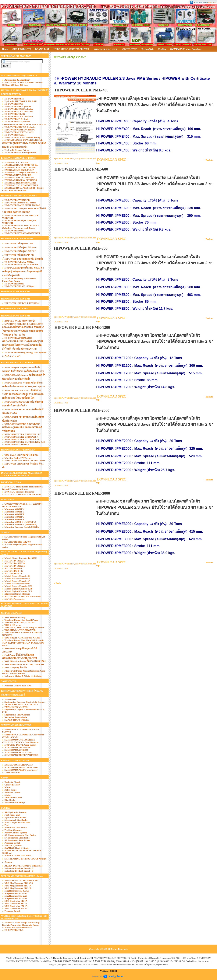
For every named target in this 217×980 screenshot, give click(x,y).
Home (5, 49)
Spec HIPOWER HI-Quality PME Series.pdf (75, 158)
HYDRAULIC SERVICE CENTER (71, 49)
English (162, 49)
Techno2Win (148, 49)
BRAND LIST (42, 49)
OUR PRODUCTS (22, 49)
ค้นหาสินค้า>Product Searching (186, 49)
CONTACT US (130, 49)
